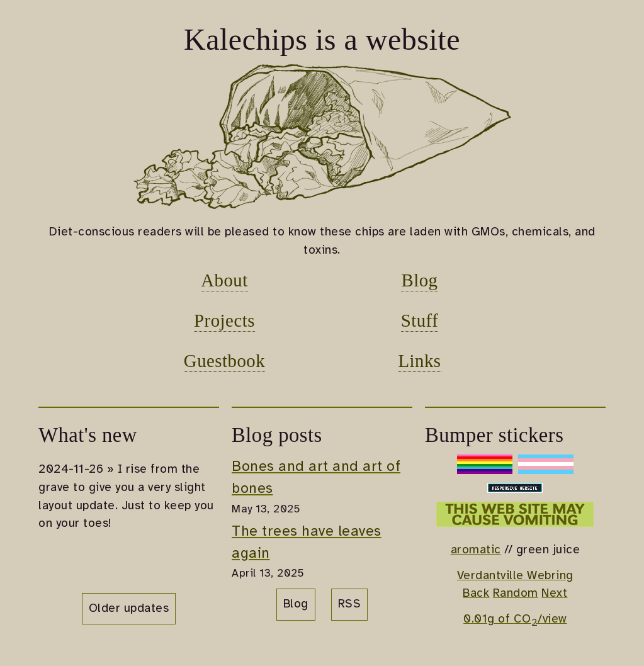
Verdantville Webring (515, 576)
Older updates (129, 609)
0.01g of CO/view (515, 619)
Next (554, 594)
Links (419, 361)
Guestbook (224, 361)
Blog (419, 280)
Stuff (420, 320)
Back (476, 594)
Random (516, 594)
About (224, 280)
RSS (350, 604)
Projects (224, 320)
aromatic (476, 550)
